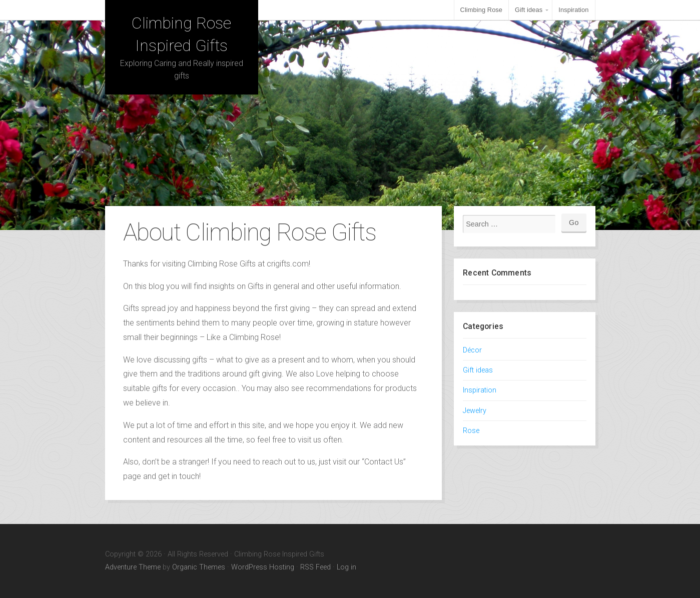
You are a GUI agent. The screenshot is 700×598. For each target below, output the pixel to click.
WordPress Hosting (263, 567)
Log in (346, 567)
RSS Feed (315, 567)
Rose (471, 431)
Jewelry (475, 411)
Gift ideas (529, 10)
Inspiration (573, 10)
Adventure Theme (133, 567)
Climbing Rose (482, 10)
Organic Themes (199, 567)
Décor (472, 350)
